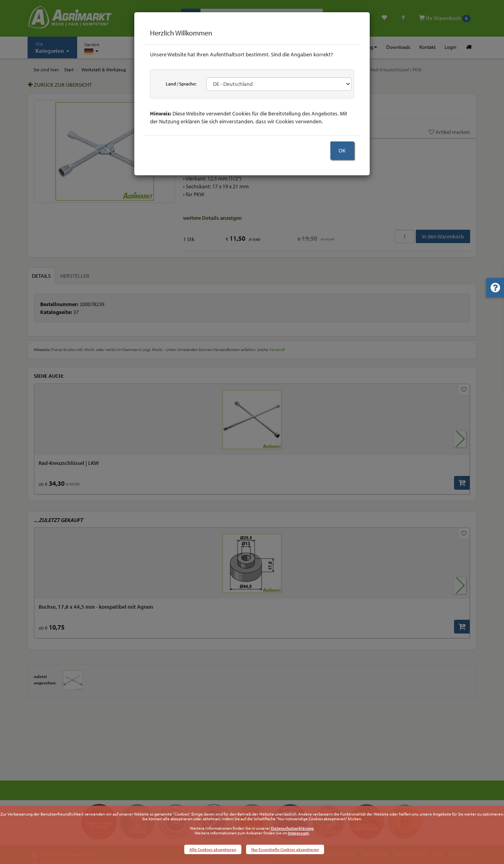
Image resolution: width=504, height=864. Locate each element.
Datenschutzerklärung (292, 828)
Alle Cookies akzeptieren (213, 849)
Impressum (298, 833)
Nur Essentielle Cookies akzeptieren (285, 849)
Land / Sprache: (181, 84)
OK (342, 151)
